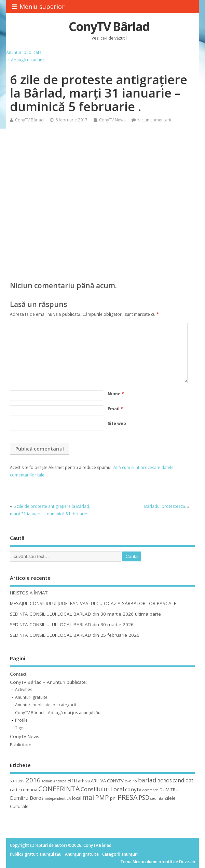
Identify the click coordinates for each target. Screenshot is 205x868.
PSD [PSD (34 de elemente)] (144, 797)
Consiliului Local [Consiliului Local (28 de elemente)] (102, 789)
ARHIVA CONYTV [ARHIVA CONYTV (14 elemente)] (107, 781)
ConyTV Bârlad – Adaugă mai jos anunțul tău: (58, 713)
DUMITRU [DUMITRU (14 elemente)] (169, 790)
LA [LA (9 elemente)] (69, 798)
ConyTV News (112, 120)
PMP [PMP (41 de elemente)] (102, 797)
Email (115, 409)
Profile (21, 720)
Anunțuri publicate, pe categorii (45, 705)
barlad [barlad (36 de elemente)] (147, 780)
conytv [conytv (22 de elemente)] (133, 789)
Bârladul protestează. (165, 506)
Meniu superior (38, 6)
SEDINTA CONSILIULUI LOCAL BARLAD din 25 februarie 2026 (75, 635)
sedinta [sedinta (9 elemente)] (157, 798)
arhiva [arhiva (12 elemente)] (84, 781)
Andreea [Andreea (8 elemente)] (60, 781)
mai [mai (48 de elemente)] (88, 797)
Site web (117, 423)
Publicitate (21, 745)
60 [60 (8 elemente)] (12, 781)
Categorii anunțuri (120, 854)
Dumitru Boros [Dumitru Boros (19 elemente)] (27, 798)
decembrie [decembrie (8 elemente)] (151, 790)
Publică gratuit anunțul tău (36, 854)
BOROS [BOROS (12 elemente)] (165, 781)
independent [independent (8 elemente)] (55, 798)
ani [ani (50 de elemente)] (72, 780)
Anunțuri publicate (24, 52)
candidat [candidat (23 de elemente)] (183, 781)
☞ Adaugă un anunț (25, 60)
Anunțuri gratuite (31, 697)
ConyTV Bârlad (109, 26)
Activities (24, 689)
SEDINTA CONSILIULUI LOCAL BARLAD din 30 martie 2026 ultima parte (85, 614)
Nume (116, 394)
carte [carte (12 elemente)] (15, 790)
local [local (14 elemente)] (77, 798)
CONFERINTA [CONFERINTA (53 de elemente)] (59, 789)
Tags (20, 728)
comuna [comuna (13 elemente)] (29, 790)
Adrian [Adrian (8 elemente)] (47, 781)
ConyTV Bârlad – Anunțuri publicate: (48, 682)
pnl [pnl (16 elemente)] (113, 798)
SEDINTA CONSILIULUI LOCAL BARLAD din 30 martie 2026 (72, 624)
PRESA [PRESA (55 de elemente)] (128, 797)
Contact (18, 674)
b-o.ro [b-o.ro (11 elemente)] (131, 781)
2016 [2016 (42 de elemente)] (33, 780)
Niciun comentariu (155, 120)
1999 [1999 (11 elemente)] (20, 781)
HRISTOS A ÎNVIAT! (29, 593)
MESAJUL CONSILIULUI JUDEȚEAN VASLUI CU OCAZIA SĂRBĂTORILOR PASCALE (93, 603)
